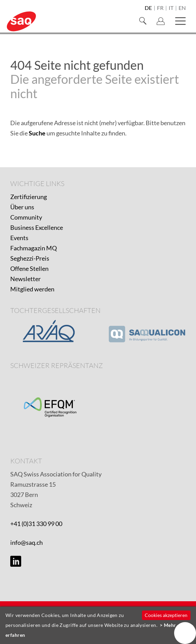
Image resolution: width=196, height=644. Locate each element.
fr (160, 8)
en (182, 8)
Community (26, 217)
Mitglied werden (32, 289)
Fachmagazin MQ (34, 248)
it (171, 8)
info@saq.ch (27, 542)
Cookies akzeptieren (166, 615)
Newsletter (25, 279)
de (148, 8)
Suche (37, 133)
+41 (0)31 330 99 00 (36, 524)
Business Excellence (37, 227)
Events (19, 238)
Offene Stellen (29, 268)
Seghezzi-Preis (30, 258)
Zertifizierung (29, 197)
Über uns (22, 207)
